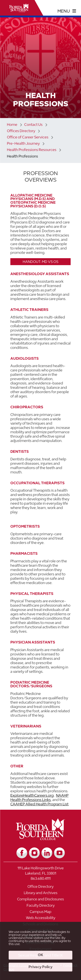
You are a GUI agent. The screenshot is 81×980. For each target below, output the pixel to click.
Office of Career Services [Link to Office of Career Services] (28, 137)
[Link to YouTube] (59, 853)
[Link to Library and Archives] (40, 894)
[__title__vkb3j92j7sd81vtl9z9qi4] (40, 838)
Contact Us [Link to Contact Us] (33, 125)
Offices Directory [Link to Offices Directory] (21, 131)
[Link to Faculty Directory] (40, 907)
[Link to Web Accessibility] (40, 919)
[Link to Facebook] (22, 853)
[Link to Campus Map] (40, 913)
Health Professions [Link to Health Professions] (22, 156)
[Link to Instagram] (34, 853)
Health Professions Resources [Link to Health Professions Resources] (32, 150)
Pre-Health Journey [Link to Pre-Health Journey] (23, 143)
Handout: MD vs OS (40, 262)
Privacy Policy (40, 967)
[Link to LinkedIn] (47, 853)
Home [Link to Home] (12, 125)
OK (40, 955)
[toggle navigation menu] (67, 11)
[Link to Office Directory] (40, 888)
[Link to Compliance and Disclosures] (40, 900)
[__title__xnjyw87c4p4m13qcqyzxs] (19, 8)
